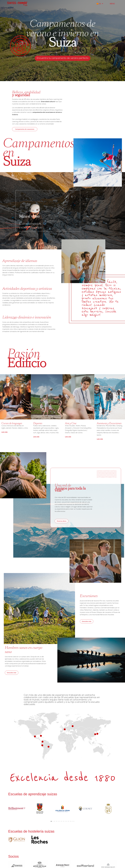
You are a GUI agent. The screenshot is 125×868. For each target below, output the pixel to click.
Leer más (5, 432)
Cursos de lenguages (12, 423)
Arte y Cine (71, 423)
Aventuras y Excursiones (109, 423)
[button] (51, 821)
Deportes (38, 423)
